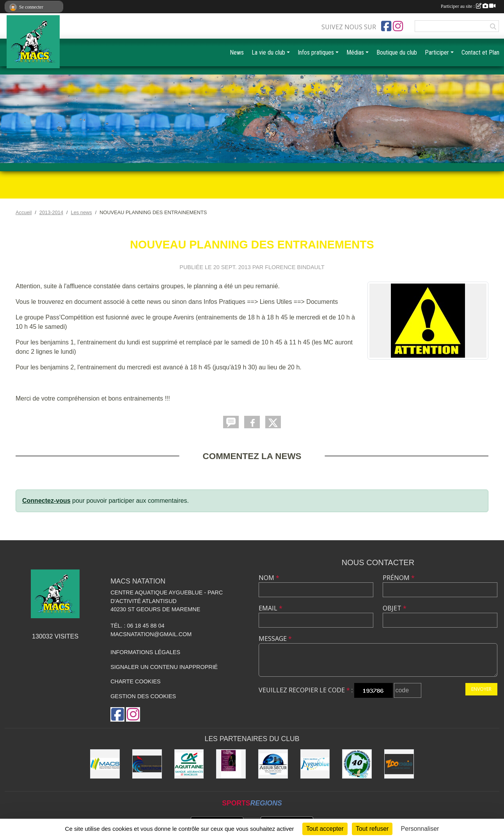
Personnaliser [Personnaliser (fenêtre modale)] (420, 829)
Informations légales (145, 652)
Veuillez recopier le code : (306, 690)
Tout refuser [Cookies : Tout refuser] (372, 829)
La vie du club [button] (268, 52)
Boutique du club (397, 52)
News (237, 52)
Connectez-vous (46, 501)
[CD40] (357, 764)
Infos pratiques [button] (316, 52)
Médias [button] (355, 52)
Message (275, 639)
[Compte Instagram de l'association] (398, 26)
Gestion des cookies (143, 696)
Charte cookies (135, 681)
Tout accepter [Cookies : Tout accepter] (325, 829)
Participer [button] (437, 52)
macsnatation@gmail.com (151, 634)
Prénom (399, 578)
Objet (395, 608)
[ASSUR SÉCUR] (273, 764)
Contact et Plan (480, 52)
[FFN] (147, 764)
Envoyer (481, 689)
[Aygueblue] (315, 764)
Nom (269, 578)
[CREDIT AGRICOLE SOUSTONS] (189, 764)
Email (271, 608)
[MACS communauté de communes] (105, 764)
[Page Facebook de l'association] (386, 26)
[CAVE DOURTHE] (231, 764)
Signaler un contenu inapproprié (164, 667)
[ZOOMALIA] (399, 764)
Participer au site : (468, 6)
